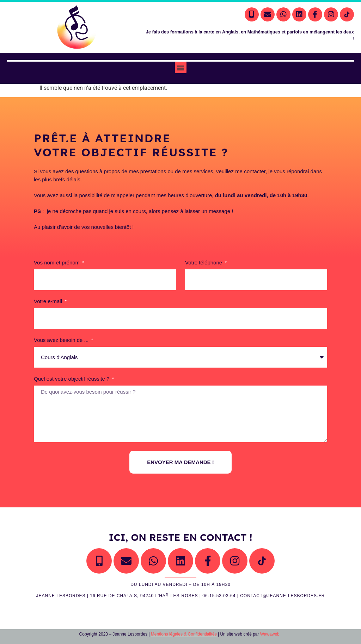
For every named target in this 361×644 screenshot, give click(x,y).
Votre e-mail (49, 301)
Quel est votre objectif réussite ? (72, 379)
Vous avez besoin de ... (62, 340)
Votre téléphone (204, 263)
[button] (181, 67)
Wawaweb (270, 634)
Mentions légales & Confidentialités (184, 634)
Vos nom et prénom (57, 263)
